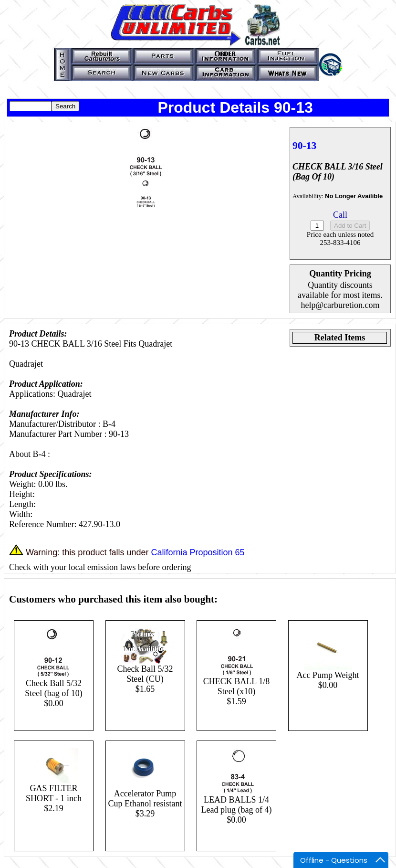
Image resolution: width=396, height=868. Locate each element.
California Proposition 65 (198, 552)
